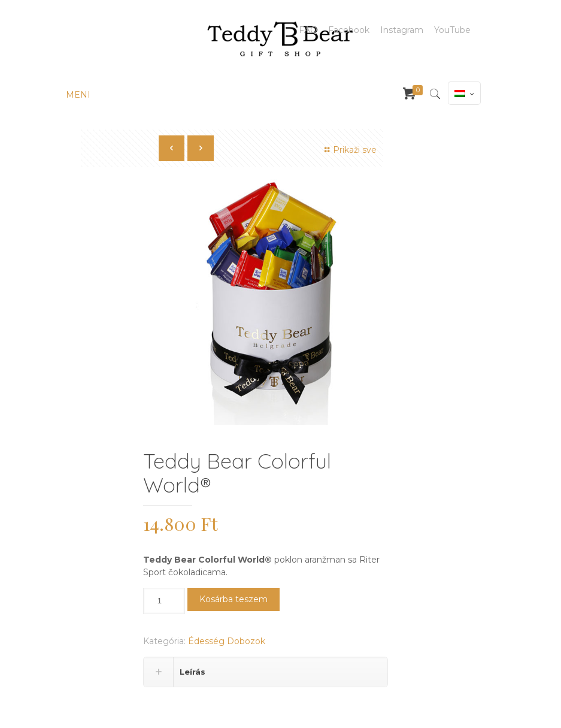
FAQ (308, 30)
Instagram (402, 30)
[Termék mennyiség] (164, 601)
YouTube (452, 30)
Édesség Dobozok (227, 641)
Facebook (349, 30)
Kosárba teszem (234, 599)
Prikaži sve (349, 150)
